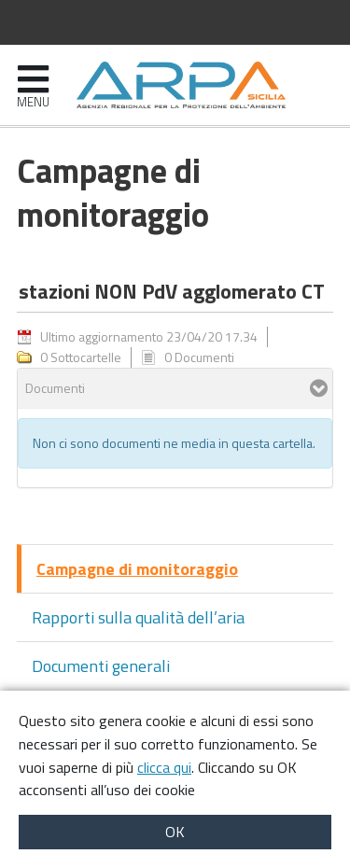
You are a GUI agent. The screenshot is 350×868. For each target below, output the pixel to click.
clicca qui (164, 767)
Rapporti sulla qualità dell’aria (138, 617)
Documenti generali (101, 666)
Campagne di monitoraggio (137, 569)
